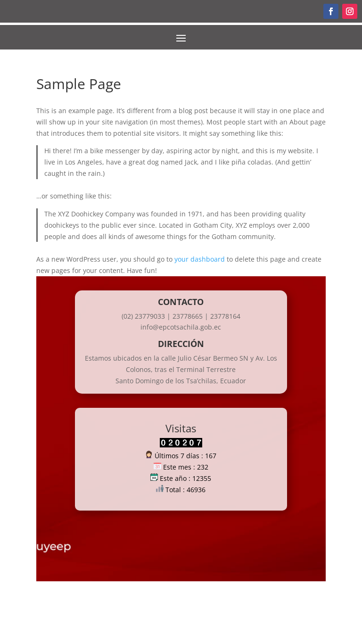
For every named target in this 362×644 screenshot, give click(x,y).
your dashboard (200, 259)
